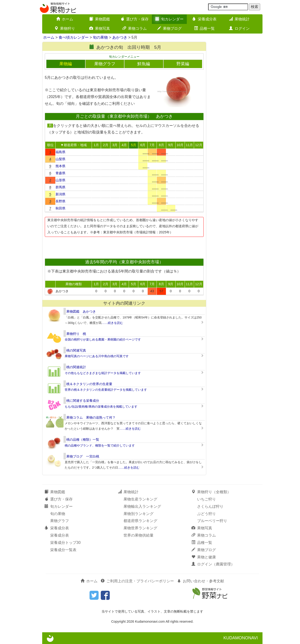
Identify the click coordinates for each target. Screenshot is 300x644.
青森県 (60, 173)
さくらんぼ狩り (210, 506)
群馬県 (60, 187)
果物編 (66, 64)
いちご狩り (206, 499)
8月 (161, 145)
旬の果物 (100, 37)
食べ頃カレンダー (74, 37)
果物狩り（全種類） (211, 492)
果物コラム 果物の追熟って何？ (91, 417)
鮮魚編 (144, 64)
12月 (199, 145)
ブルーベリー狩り (212, 521)
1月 (96, 145)
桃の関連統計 (76, 367)
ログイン (239, 28)
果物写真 (100, 28)
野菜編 (183, 64)
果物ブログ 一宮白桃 (83, 456)
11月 (189, 145)
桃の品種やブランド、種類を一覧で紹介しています (100, 445)
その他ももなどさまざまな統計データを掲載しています (103, 373)
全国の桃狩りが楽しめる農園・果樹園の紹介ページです (103, 339)
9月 (171, 145)
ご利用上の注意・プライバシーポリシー (137, 581)
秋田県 (60, 208)
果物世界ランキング (140, 528)
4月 (124, 145)
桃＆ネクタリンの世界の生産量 (89, 384)
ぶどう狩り (206, 514)
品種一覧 (204, 28)
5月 (134, 145)
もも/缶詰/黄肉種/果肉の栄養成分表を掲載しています (101, 407)
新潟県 (60, 194)
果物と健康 (204, 557)
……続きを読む (112, 323)
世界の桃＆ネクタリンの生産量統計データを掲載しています (106, 390)
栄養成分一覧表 (63, 550)
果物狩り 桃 (76, 334)
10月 (180, 145)
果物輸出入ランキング (142, 506)
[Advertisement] (124, 246)
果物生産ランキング (140, 499)
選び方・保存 (135, 19)
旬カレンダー (169, 19)
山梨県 (60, 159)
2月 (106, 145)
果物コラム (135, 28)
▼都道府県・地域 (74, 145)
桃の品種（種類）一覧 (83, 439)
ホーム (65, 19)
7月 (152, 145)
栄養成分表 (204, 19)
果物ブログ (169, 28)
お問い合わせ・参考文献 (201, 581)
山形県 (60, 180)
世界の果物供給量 (139, 535)
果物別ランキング (139, 514)
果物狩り (65, 28)
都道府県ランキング (140, 521)
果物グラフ (105, 64)
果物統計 (239, 19)
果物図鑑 (100, 19)
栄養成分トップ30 (65, 543)
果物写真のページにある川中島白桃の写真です (97, 356)
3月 (115, 145)
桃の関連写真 (76, 350)
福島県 (60, 152)
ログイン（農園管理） (213, 564)
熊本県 (60, 166)
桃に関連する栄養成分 (83, 401)
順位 (50, 145)
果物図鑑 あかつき (81, 311)
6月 (143, 145)
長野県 (60, 201)
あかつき (120, 37)
